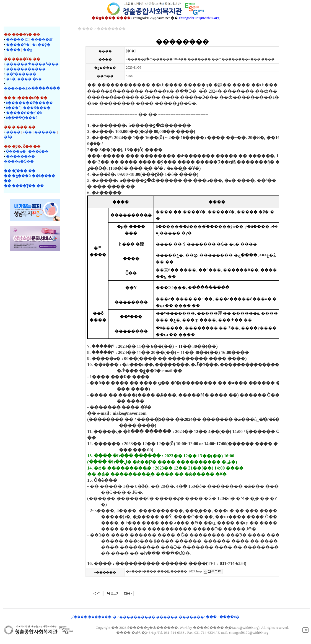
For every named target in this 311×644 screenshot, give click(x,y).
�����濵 (42, 39)
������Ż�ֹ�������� (32, 88)
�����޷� (45, 132)
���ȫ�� (38, 151)
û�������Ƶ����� (30, 103)
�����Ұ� (18, 45)
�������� (20, 156)
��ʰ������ (21, 74)
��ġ (28, 50)
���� (13, 50)
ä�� (27, 132)
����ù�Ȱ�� (19, 161)
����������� (26, 69)
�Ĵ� (8, 137)
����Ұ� (229, 617)
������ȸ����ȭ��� (32, 64)
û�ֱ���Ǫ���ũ (22, 118)
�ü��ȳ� (41, 45)
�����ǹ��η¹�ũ (24, 113)
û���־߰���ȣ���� (28, 108)
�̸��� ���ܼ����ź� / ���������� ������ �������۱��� (146, 617)
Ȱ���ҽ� (16, 151)
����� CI (17, 39)
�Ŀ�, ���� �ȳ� (24, 79)
